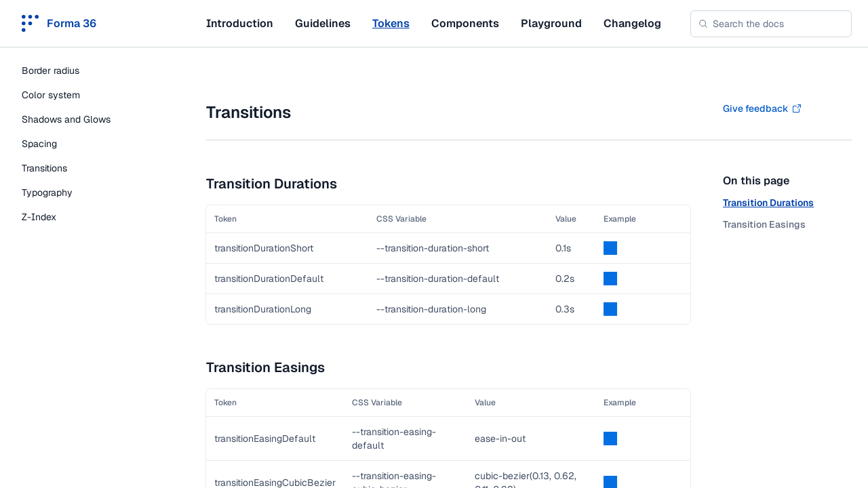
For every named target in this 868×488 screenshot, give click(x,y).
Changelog (632, 23)
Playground (551, 23)
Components (465, 23)
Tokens (391, 23)
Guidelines (323, 23)
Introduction (240, 23)
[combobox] (771, 24)
